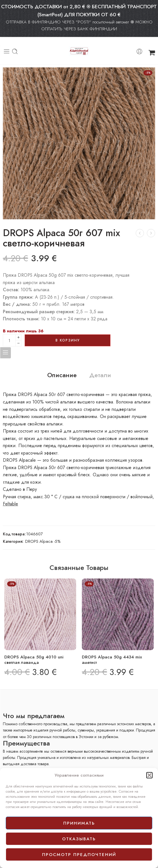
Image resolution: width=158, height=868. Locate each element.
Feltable (10, 504)
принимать (79, 823)
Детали (100, 375)
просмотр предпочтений (79, 855)
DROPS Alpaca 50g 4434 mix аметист (112, 660)
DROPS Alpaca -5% (43, 541)
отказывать (79, 839)
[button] (149, 775)
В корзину (68, 340)
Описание (62, 375)
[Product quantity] (9, 340)
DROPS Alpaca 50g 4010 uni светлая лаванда (34, 660)
